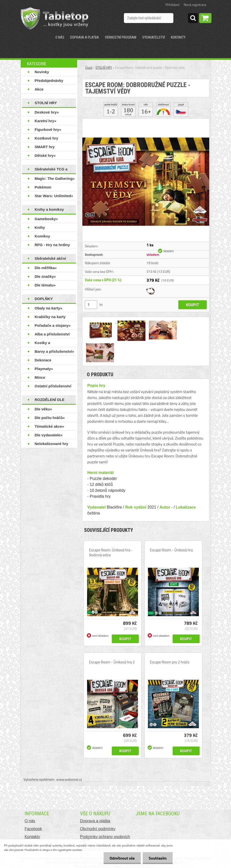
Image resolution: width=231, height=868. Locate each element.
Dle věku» (43, 409)
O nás (60, 37)
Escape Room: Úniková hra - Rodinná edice (111, 553)
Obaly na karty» (48, 308)
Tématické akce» (49, 426)
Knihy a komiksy (49, 209)
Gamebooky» (46, 219)
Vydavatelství (154, 37)
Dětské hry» (45, 155)
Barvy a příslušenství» (54, 351)
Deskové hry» (47, 112)
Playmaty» (44, 369)
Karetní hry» (46, 121)
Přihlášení (173, 5)
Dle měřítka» (46, 268)
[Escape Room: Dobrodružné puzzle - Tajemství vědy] (146, 121)
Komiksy (42, 236)
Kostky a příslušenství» (47, 344)
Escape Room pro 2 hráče (170, 662)
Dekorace (43, 360)
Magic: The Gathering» (55, 178)
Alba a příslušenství (52, 334)
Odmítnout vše (122, 858)
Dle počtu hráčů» (50, 418)
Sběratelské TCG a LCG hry (51, 170)
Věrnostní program (121, 37)
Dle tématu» (45, 285)
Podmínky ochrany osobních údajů (105, 839)
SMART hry (45, 147)
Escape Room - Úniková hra (171, 550)
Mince (40, 377)
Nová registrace (195, 5)
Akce (39, 89)
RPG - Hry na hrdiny (52, 245)
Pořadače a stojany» (53, 325)
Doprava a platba (85, 37)
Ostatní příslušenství (53, 386)
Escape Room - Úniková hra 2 (112, 662)
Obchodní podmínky (98, 829)
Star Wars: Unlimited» (54, 196)
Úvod (89, 68)
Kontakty (178, 37)
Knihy (40, 227)
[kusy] (91, 305)
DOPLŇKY (44, 299)
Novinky (42, 72)
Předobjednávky (49, 81)
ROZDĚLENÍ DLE (50, 400)
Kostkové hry (46, 138)
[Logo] (55, 18)
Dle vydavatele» (49, 435)
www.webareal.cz (69, 779)
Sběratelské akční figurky (50, 259)
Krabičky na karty (50, 317)
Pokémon (43, 187)
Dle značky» (45, 276)
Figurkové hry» (48, 129)
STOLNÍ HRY (46, 103)
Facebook (33, 829)
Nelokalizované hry (51, 444)
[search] (193, 19)
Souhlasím (157, 858)
